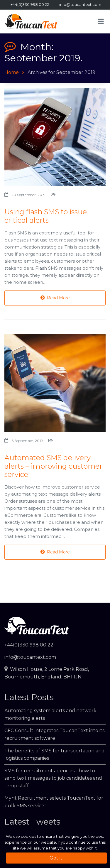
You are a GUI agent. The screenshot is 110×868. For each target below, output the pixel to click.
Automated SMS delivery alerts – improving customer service (53, 466)
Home (12, 72)
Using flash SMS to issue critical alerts (46, 216)
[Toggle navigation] (102, 21)
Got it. (56, 858)
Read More (55, 298)
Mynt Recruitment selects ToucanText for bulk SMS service (54, 802)
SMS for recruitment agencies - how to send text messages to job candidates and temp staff (53, 778)
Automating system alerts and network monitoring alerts (50, 714)
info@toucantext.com (80, 4)
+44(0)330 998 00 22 (30, 4)
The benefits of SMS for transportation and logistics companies (55, 755)
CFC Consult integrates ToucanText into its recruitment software (54, 734)
